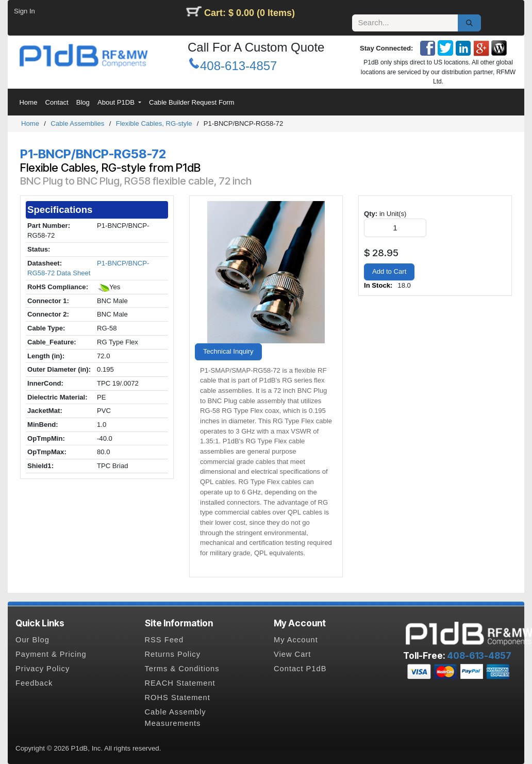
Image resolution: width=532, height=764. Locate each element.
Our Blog (32, 640)
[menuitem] (28, 103)
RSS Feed (164, 640)
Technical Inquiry (228, 351)
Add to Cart (389, 271)
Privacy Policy (43, 669)
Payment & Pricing (51, 654)
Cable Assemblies (77, 123)
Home (30, 123)
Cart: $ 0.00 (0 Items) (250, 13)
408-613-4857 (238, 66)
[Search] (469, 23)
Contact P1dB (300, 669)
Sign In (24, 11)
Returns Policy (173, 654)
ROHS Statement (178, 697)
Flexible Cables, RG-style (154, 123)
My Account (296, 640)
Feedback (34, 683)
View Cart (292, 654)
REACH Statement (180, 683)
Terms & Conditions (182, 669)
